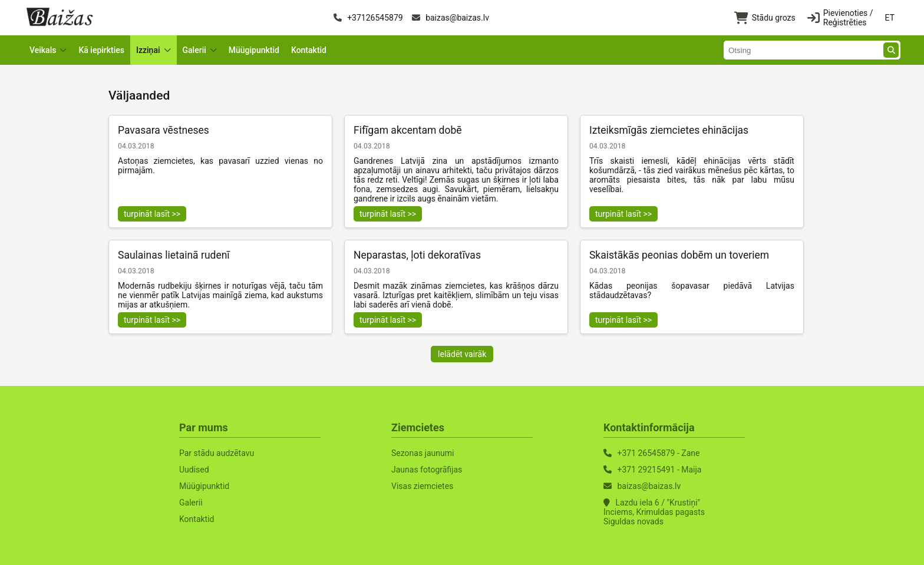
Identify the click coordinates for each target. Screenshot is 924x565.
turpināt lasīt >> (152, 214)
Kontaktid (309, 50)
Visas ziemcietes (422, 486)
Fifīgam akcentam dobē (408, 130)
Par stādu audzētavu (217, 453)
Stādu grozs (765, 18)
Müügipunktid (254, 50)
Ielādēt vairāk (462, 354)
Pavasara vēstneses (164, 130)
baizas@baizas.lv (451, 18)
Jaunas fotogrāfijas (427, 470)
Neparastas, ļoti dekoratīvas (417, 255)
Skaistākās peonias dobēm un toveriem (679, 255)
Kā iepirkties (101, 50)
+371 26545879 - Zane (658, 453)
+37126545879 (368, 18)
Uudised (194, 470)
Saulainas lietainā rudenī (174, 255)
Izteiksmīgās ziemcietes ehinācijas (669, 130)
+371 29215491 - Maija (659, 470)
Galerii (191, 503)
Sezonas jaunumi (423, 453)
